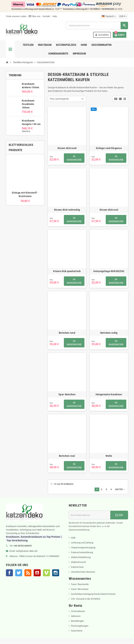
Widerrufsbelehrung (81, 558)
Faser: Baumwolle (80, 585)
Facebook (9, 573)
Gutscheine (77, 631)
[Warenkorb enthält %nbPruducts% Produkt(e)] (120, 35)
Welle (109, 456)
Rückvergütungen (80, 626)
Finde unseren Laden (16, 16)
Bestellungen (77, 621)
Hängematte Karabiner (109, 395)
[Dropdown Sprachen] (109, 16)
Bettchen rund (67, 333)
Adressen (76, 616)
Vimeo (46, 573)
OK (119, 515)
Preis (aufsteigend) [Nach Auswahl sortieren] (59, 99)
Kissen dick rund (67, 148)
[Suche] (97, 25)
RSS (28, 573)
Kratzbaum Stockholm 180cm (28, 104)
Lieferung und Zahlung (82, 543)
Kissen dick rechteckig (67, 210)
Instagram (56, 573)
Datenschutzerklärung (82, 553)
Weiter (120, 490)
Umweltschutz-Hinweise (83, 572)
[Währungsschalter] (123, 16)
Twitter (19, 573)
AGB (73, 538)
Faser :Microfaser (80, 589)
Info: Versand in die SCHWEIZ (86, 599)
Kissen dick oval (109, 210)
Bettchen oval (67, 456)
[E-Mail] (90, 515)
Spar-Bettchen (67, 395)
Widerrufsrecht (78, 562)
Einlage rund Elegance (109, 148)
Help (55, 16)
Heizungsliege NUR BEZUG (109, 271)
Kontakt (46, 16)
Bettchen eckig (109, 333)
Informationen (78, 612)
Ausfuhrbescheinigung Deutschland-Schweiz (93, 594)
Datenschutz (77, 567)
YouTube (37, 573)
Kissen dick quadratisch (67, 271)
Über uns (35, 16)
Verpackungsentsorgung (83, 548)
